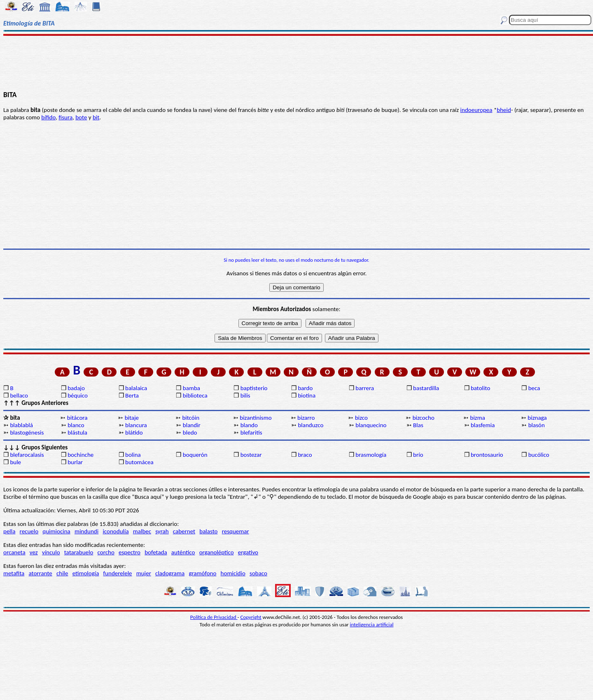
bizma (478, 418)
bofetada (156, 552)
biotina (307, 395)
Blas (418, 425)
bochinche (81, 455)
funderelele (118, 573)
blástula (77, 433)
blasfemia (483, 425)
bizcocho (424, 418)
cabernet (184, 531)
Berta (132, 395)
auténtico (183, 552)
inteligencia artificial (372, 624)
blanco (76, 425)
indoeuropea (476, 110)
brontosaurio (487, 455)
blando (249, 425)
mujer (144, 573)
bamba (191, 388)
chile (62, 573)
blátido (134, 433)
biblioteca (195, 395)
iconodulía (116, 531)
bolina (133, 455)
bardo (305, 388)
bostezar (251, 455)
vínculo (51, 552)
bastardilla (426, 388)
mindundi (86, 531)
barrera (365, 388)
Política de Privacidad (214, 617)
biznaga (537, 418)
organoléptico (217, 552)
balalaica (136, 388)
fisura (65, 117)
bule (15, 462)
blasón (537, 425)
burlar (75, 462)
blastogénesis (27, 433)
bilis (245, 395)
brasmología (371, 455)
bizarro (306, 418)
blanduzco (311, 425)
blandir (192, 425)
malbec (142, 531)
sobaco (258, 573)
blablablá (21, 425)
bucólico (539, 455)
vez (34, 552)
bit (96, 117)
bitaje (132, 418)
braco (305, 455)
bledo (190, 433)
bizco (361, 418)
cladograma (170, 573)
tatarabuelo (79, 552)
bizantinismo (256, 418)
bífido (48, 117)
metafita (14, 573)
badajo (76, 388)
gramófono (202, 573)
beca (534, 388)
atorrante (40, 573)
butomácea (139, 462)
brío (418, 455)
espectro (130, 552)
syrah (162, 531)
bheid (504, 110)
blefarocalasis (27, 455)
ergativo (248, 552)
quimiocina (56, 531)
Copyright (251, 617)
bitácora (77, 418)
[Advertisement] (297, 63)
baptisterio (254, 388)
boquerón (195, 455)
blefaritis (251, 433)
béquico (78, 395)
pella (9, 531)
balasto (208, 531)
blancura (136, 425)
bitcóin (191, 418)
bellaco (19, 395)
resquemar (236, 531)
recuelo (29, 531)
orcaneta (14, 552)
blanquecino (371, 425)
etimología (86, 573)
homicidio (233, 573)
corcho (106, 552)
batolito (480, 388)
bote (81, 117)
